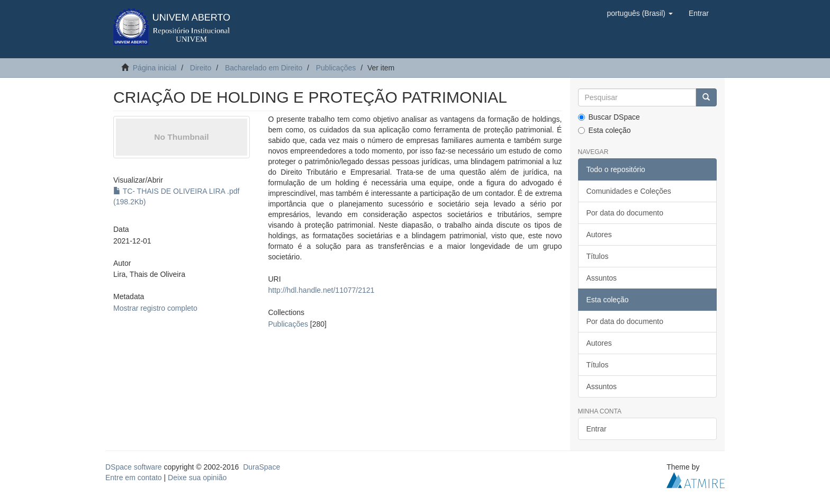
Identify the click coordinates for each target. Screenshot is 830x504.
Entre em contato (134, 478)
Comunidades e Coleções (629, 191)
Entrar (597, 429)
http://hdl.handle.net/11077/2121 (321, 290)
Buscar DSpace (609, 117)
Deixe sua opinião (197, 478)
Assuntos (602, 278)
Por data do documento (625, 213)
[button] (639, 13)
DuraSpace (261, 467)
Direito (201, 68)
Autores (599, 235)
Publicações (336, 68)
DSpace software (134, 467)
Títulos (598, 256)
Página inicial (155, 68)
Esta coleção (605, 130)
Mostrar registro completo (155, 308)
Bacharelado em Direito (264, 68)
